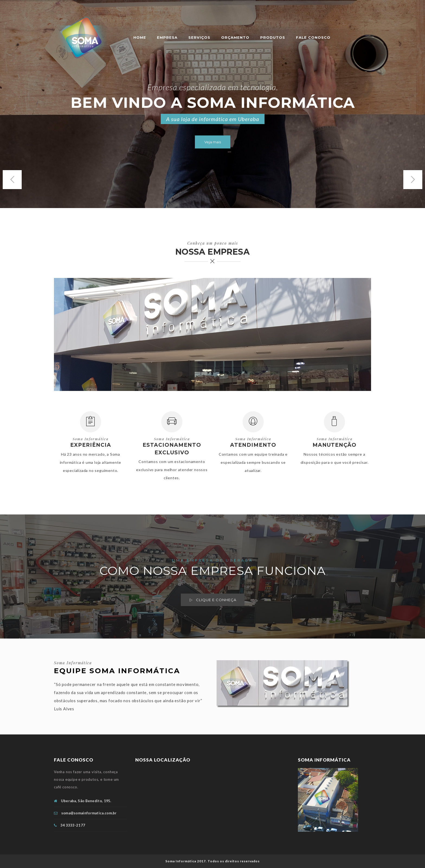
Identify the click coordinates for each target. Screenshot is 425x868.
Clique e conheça (213, 600)
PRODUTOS (273, 37)
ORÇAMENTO (235, 37)
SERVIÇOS (199, 37)
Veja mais (213, 142)
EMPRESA (167, 37)
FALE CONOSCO (313, 37)
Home (140, 37)
